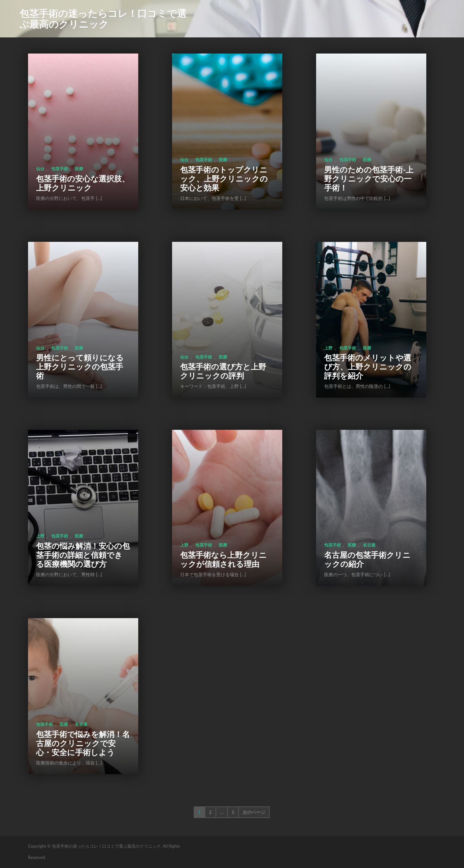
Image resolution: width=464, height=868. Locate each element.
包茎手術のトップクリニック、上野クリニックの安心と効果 (224, 178)
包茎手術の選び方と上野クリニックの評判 (223, 371)
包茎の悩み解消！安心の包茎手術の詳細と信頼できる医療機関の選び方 (83, 555)
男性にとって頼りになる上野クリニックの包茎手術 (80, 366)
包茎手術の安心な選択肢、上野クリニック (83, 183)
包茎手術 (60, 169)
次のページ (254, 812)
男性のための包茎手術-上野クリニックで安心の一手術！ (369, 178)
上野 (328, 348)
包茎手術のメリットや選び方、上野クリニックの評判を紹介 (368, 366)
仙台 (40, 169)
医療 (79, 169)
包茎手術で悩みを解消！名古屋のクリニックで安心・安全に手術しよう (83, 743)
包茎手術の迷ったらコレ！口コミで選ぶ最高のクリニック (103, 19)
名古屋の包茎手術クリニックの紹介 (367, 559)
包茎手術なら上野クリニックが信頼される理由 (223, 559)
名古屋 (369, 545)
